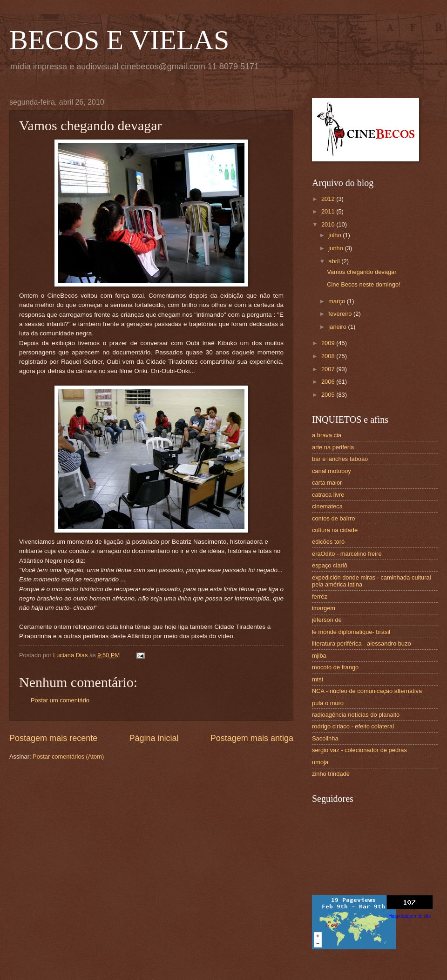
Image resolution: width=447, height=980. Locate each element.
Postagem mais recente (53, 738)
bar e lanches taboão (340, 459)
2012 (329, 199)
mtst (318, 679)
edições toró (328, 542)
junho (336, 248)
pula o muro (328, 703)
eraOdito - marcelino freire (347, 554)
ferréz (320, 597)
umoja (320, 762)
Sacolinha (325, 738)
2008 (329, 356)
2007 (329, 369)
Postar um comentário (60, 700)
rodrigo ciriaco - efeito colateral (353, 726)
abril (335, 261)
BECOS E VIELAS (119, 40)
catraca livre (328, 495)
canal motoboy (332, 471)
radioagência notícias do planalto (356, 715)
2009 (329, 343)
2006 (329, 382)
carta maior (327, 483)
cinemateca (327, 506)
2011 (329, 211)
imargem (324, 608)
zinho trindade (331, 774)
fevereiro (341, 314)
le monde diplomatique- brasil (351, 632)
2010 (329, 224)
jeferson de (327, 620)
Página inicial (154, 738)
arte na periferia (333, 447)
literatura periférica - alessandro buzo (362, 643)
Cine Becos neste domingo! (363, 284)
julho (335, 235)
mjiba (319, 656)
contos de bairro (333, 518)
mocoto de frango (335, 667)
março (337, 301)
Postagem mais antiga (252, 738)
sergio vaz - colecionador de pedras (359, 750)
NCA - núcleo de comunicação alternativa (367, 691)
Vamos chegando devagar (362, 272)
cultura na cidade (335, 530)
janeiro (338, 327)
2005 (329, 395)
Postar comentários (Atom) (68, 757)
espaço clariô (330, 565)
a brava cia (327, 435)
